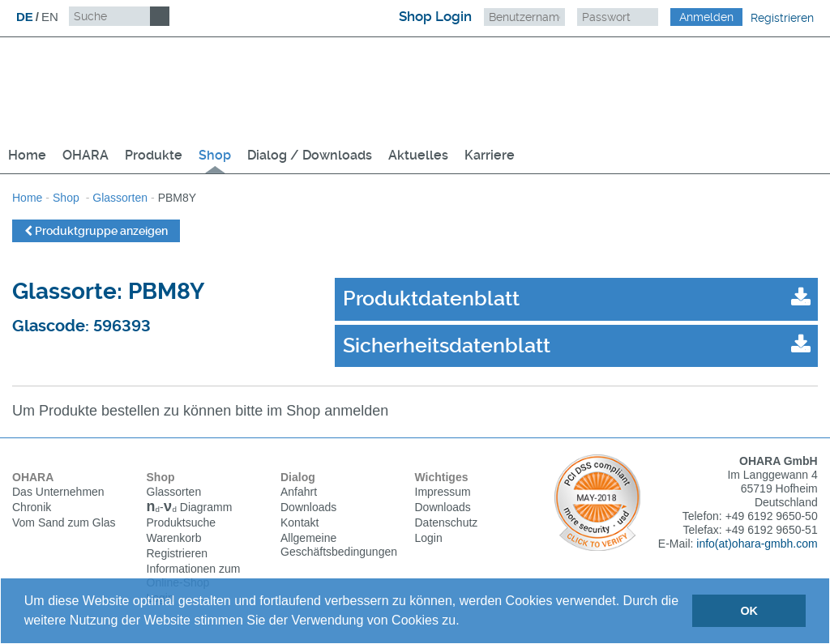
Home (27, 155)
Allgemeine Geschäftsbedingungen (339, 545)
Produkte (154, 155)
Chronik (32, 507)
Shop (215, 155)
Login (429, 538)
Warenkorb (174, 540)
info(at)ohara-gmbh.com (757, 544)
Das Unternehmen (58, 492)
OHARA (86, 155)
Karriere (490, 155)
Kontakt (299, 522)
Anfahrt (299, 492)
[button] (465, 622)
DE (25, 17)
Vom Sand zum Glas (64, 522)
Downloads (308, 507)
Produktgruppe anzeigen (96, 231)
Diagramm (190, 509)
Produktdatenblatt (431, 299)
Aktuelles (418, 155)
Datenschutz (447, 522)
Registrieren (782, 18)
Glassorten (120, 198)
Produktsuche (182, 524)
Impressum (443, 492)
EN (50, 17)
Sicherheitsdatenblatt (447, 345)
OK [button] (749, 611)
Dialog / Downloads (310, 155)
